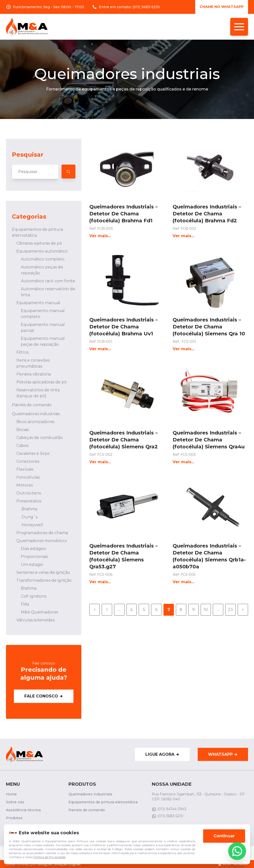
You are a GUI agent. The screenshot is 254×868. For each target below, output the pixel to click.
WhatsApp (223, 754)
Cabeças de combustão (40, 438)
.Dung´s (29, 517)
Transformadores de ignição (44, 580)
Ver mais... (100, 236)
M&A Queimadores (39, 612)
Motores (25, 485)
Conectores (28, 461)
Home (11, 794)
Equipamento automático (42, 251)
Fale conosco (44, 696)
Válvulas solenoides (35, 620)
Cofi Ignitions (34, 596)
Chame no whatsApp (222, 7)
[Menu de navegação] (239, 27)
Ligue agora (162, 754)
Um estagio (32, 564)
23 (230, 610)
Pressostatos (29, 501)
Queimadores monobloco (42, 541)
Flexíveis (25, 469)
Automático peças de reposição (42, 270)
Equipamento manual (38, 303)
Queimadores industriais (36, 414)
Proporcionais (34, 557)
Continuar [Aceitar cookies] (224, 837)
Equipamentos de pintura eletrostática (37, 232)
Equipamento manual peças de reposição (43, 341)
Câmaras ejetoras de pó (39, 243)
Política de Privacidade (49, 858)
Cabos (22, 446)
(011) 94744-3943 (169, 809)
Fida (25, 604)
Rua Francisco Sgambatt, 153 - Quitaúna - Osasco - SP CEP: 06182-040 (198, 797)
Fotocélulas (28, 477)
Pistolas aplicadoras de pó (42, 382)
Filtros (22, 352)
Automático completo (43, 259)
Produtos (14, 818)
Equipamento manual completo (43, 314)
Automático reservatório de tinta (48, 292)
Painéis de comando (32, 405)
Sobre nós (15, 802)
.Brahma (29, 509)
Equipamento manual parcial (43, 328)
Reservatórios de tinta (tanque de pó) (38, 393)
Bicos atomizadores (35, 422)
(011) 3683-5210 (146, 7)
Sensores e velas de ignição (43, 572)
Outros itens (29, 493)
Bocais (23, 430)
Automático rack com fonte (48, 281)
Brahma (29, 588)
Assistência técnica (23, 810)
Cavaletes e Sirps (33, 453)
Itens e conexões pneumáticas (33, 363)
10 (206, 610)
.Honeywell (32, 525)
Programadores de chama (42, 533)
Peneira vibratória (34, 374)
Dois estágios (33, 549)
